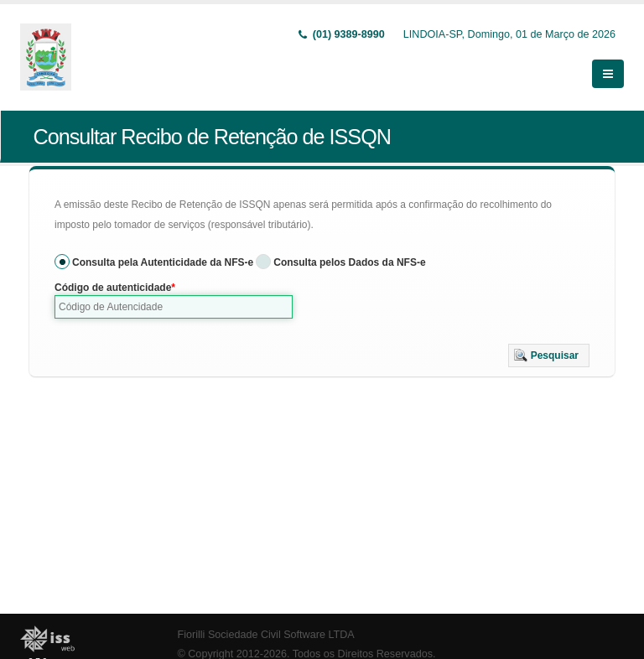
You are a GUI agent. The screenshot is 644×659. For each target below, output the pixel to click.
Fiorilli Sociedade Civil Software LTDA (266, 635)
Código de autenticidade (113, 288)
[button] (549, 355)
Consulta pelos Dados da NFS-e (349, 262)
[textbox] (174, 307)
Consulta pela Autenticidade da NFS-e (163, 262)
